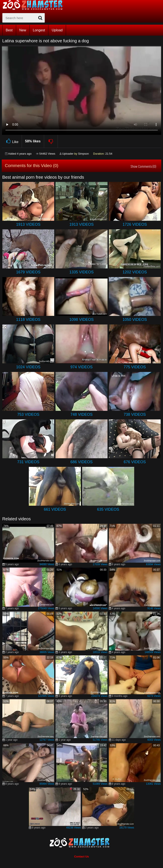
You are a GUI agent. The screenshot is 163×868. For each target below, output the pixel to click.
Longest (39, 30)
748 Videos (81, 414)
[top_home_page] (35, 5)
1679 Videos (28, 272)
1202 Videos (135, 272)
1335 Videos (81, 272)
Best (9, 30)
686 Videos (81, 462)
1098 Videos (81, 320)
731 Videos (28, 462)
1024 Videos (28, 367)
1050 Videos (135, 320)
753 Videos (28, 414)
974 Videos (81, 367)
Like (12, 141)
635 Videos (108, 509)
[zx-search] (24, 18)
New (23, 30)
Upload (57, 30)
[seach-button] (40, 18)
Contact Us (82, 857)
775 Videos (135, 367)
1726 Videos (135, 224)
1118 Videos (28, 320)
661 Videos (55, 509)
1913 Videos (28, 224)
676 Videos (135, 462)
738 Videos (135, 414)
